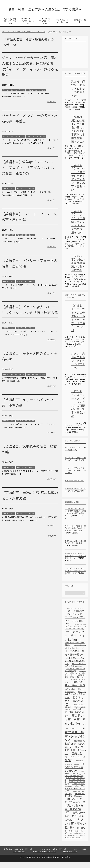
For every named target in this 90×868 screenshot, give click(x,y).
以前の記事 (52, 548)
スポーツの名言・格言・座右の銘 (45, 27)
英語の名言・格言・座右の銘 (62, 27)
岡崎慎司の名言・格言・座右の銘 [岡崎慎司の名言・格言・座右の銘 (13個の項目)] (75, 750)
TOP (24, 38)
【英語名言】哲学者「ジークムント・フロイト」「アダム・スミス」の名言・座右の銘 (29, 173)
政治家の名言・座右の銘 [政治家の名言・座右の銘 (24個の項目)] (75, 773)
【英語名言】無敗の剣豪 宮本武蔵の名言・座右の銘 (78, 269)
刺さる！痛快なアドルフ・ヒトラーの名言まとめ (78, 94)
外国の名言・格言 (80, 27)
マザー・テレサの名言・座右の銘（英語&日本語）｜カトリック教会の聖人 (75, 534)
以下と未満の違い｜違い (74, 487)
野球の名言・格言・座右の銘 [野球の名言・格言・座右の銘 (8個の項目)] (75, 837)
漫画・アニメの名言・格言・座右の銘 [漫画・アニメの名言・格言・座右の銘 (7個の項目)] (75, 795)
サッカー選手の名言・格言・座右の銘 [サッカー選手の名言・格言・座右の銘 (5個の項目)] (75, 648)
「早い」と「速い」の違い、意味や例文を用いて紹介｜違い (75, 476)
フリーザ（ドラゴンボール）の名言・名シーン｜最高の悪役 (75, 577)
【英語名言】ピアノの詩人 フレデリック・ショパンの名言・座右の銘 (29, 318)
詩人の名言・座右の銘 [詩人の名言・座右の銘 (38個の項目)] (75, 830)
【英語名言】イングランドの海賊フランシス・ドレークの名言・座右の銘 (78, 228)
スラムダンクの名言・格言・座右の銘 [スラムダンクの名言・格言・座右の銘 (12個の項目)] (75, 667)
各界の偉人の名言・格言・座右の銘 (10, 27)
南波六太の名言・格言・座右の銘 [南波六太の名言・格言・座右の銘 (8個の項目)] (75, 701)
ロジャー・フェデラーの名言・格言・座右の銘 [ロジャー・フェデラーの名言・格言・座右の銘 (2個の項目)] (75, 686)
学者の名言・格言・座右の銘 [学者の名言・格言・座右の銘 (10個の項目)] (74, 719)
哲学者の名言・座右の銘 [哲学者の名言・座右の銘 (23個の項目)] (74, 707)
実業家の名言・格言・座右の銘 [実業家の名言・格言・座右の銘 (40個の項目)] (75, 726)
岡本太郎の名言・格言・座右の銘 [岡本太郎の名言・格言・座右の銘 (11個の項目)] (75, 756)
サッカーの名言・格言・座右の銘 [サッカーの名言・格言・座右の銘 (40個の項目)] (75, 642)
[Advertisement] (77, 61)
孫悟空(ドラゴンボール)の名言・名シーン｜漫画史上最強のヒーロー (75, 562)
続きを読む (52, 108)
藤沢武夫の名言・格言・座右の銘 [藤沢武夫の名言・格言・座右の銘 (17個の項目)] (75, 822)
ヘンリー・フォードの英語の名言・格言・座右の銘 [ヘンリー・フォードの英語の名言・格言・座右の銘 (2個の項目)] (75, 679)
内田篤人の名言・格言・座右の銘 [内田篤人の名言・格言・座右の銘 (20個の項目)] (75, 691)
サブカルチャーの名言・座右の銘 (28, 27)
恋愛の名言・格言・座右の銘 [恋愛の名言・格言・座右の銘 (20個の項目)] (75, 763)
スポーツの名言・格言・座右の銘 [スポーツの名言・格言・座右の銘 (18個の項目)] (75, 657)
